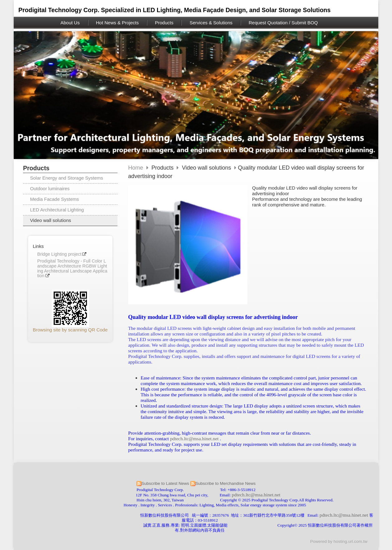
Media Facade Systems (55, 199)
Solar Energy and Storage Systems (67, 178)
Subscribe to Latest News (165, 483)
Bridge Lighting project (59, 254)
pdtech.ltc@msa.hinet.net (194, 439)
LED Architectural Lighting (57, 210)
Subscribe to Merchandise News (226, 483)
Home (136, 168)
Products (163, 168)
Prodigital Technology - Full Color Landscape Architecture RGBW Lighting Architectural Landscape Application (72, 268)
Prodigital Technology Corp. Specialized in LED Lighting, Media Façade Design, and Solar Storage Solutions (174, 10)
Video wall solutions (51, 220)
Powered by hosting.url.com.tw (339, 541)
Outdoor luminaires (50, 188)
